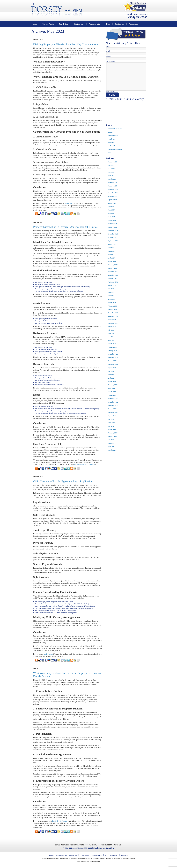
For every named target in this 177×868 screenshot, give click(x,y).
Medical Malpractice (114, 151)
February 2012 (113, 438)
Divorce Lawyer (113, 140)
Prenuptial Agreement (115, 154)
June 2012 (111, 428)
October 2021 (112, 325)
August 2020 (112, 373)
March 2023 (112, 266)
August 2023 (112, 249)
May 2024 (111, 218)
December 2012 (113, 407)
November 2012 (113, 410)
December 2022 (113, 277)
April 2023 (111, 263)
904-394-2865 (71, 848)
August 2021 (112, 331)
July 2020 (111, 376)
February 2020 (113, 390)
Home (34, 24)
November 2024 (113, 198)
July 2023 (111, 253)
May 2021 (111, 342)
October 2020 (112, 366)
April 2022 (111, 304)
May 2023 (111, 259)
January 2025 (112, 191)
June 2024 (111, 215)
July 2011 (111, 445)
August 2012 (112, 421)
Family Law (64, 24)
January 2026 (112, 167)
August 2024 (112, 208)
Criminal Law (79, 24)
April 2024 (111, 222)
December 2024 (113, 194)
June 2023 (111, 256)
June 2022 (111, 297)
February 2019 (113, 400)
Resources (133, 24)
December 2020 (113, 359)
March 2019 (112, 397)
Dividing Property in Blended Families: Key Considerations (66, 44)
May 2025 (111, 177)
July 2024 (111, 211)
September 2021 (113, 328)
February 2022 (113, 311)
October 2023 (112, 242)
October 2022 (112, 283)
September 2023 (113, 246)
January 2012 (112, 441)
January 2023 (112, 273)
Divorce (110, 137)
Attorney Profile (48, 24)
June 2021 (111, 338)
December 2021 (113, 318)
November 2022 (113, 280)
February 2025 (113, 187)
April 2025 (111, 181)
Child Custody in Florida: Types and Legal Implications (63, 481)
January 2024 (112, 232)
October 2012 (112, 414)
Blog (108, 24)
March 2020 (112, 386)
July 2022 (111, 294)
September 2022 (113, 287)
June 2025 (111, 174)
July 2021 (111, 335)
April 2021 (111, 345)
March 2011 (112, 455)
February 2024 (113, 229)
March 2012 (112, 434)
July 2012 (111, 424)
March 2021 (112, 349)
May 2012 (111, 431)
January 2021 (112, 355)
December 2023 (113, 235)
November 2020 (113, 362)
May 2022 (111, 301)
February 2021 (113, 352)
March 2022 (112, 307)
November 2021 (113, 321)
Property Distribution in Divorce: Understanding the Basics (65, 227)
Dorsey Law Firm (107, 848)
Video (110, 158)
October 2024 (112, 201)
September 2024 (113, 205)
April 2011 (111, 452)
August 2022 (112, 290)
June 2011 (111, 448)
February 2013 (113, 403)
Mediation (111, 147)
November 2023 (113, 239)
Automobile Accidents (115, 134)
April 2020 (111, 383)
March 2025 (112, 184)
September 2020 (113, 369)
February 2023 (113, 270)
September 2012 (113, 417)
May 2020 (111, 379)
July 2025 (111, 170)
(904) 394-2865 (138, 17)
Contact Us (119, 24)
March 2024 (112, 225)
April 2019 (111, 393)
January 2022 (112, 314)
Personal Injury (95, 24)
